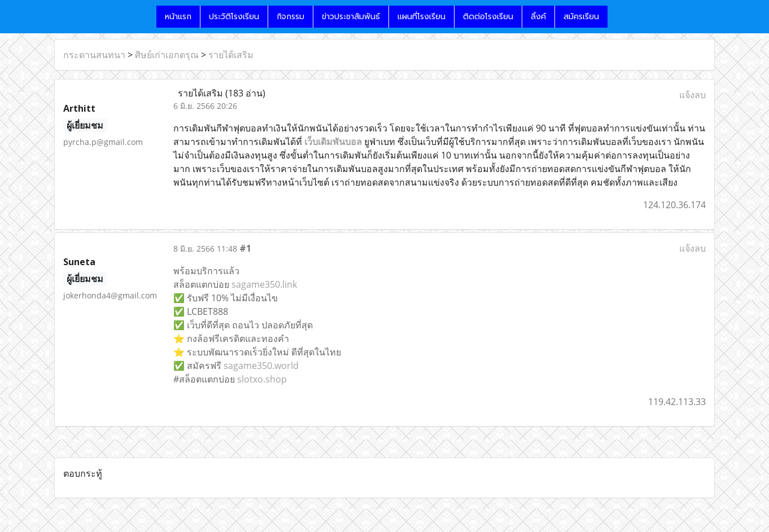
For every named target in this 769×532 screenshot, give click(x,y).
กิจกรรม (290, 17)
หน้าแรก (178, 17)
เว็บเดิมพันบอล (333, 142)
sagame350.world (261, 366)
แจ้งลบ (692, 95)
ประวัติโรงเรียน (234, 17)
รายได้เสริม (231, 55)
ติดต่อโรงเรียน (488, 17)
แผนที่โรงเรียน (421, 17)
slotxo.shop (262, 379)
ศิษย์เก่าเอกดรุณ (167, 55)
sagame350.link (264, 284)
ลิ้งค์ (538, 17)
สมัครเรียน (581, 17)
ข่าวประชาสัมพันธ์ (351, 17)
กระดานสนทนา (94, 55)
